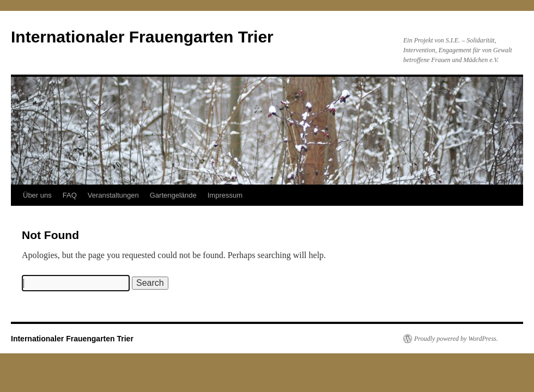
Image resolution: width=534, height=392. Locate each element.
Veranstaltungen (113, 195)
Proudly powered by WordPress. (456, 339)
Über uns (37, 195)
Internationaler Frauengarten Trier (142, 37)
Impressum (225, 195)
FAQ (70, 195)
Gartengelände (173, 195)
